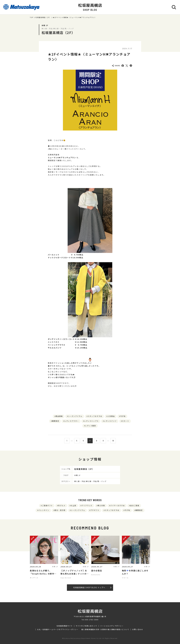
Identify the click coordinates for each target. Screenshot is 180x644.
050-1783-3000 (92, 620)
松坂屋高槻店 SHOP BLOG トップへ (92, 587)
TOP (32, 17)
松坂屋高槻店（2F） (43, 17)
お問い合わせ (138, 629)
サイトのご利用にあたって (86, 626)
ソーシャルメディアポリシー (112, 626)
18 (113, 441)
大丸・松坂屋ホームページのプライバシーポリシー (58, 629)
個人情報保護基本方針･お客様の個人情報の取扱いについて (105, 629)
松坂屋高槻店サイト (65, 626)
